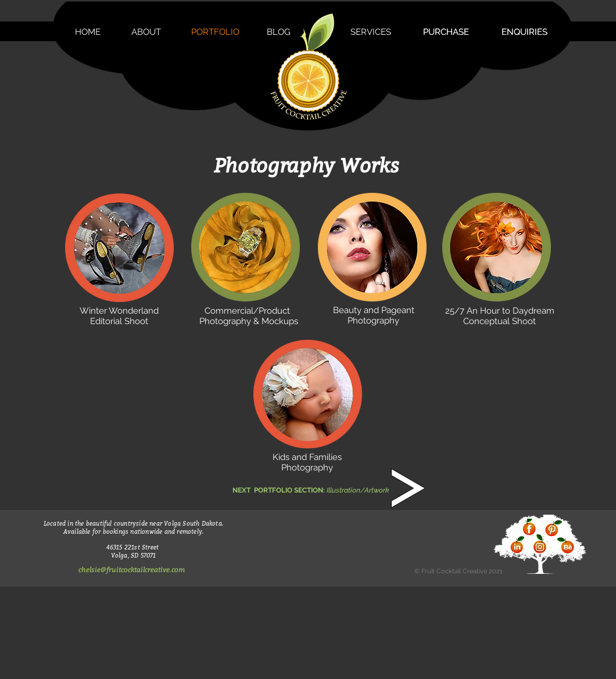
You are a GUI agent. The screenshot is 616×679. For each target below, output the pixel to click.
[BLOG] (278, 32)
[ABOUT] (146, 32)
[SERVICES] (371, 32)
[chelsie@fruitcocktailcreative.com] (131, 570)
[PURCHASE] (446, 32)
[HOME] (88, 32)
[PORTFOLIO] (215, 32)
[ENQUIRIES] (524, 32)
